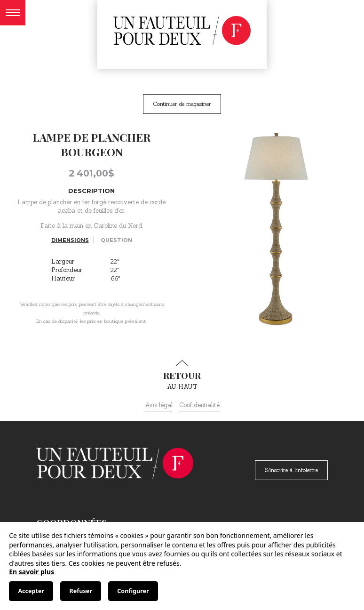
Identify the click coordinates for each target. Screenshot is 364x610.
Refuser (81, 591)
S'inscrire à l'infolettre (291, 470)
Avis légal (159, 405)
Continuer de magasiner (182, 104)
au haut (182, 375)
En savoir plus (32, 572)
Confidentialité (199, 405)
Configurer (133, 591)
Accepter (31, 591)
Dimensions (70, 240)
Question (116, 240)
